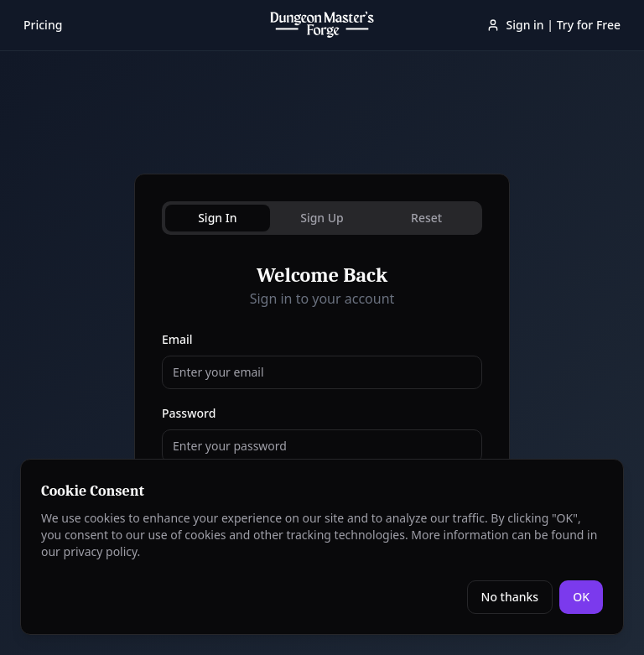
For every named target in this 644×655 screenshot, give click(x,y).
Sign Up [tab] (322, 218)
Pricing (43, 25)
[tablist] (322, 218)
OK (581, 597)
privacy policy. (102, 551)
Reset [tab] (426, 218)
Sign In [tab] (217, 218)
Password (189, 413)
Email (177, 339)
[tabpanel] (322, 409)
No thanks (510, 597)
